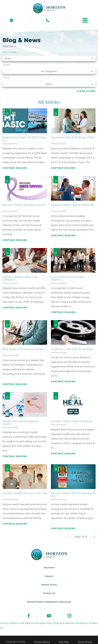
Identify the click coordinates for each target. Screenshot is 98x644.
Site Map (64, 642)
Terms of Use (85, 642)
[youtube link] (49, 616)
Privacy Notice (42, 642)
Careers (49, 576)
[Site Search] (12, 20)
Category (7, 65)
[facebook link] (29, 616)
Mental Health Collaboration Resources (49, 602)
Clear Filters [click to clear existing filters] (86, 91)
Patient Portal (49, 585)
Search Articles (9, 52)
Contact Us (49, 594)
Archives (6, 78)
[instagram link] (69, 616)
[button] (85, 20)
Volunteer (49, 568)
